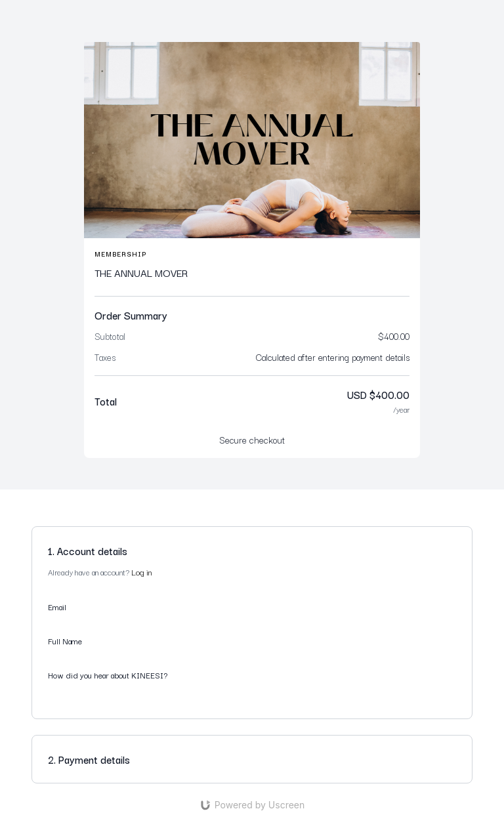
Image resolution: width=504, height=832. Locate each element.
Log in (141, 572)
